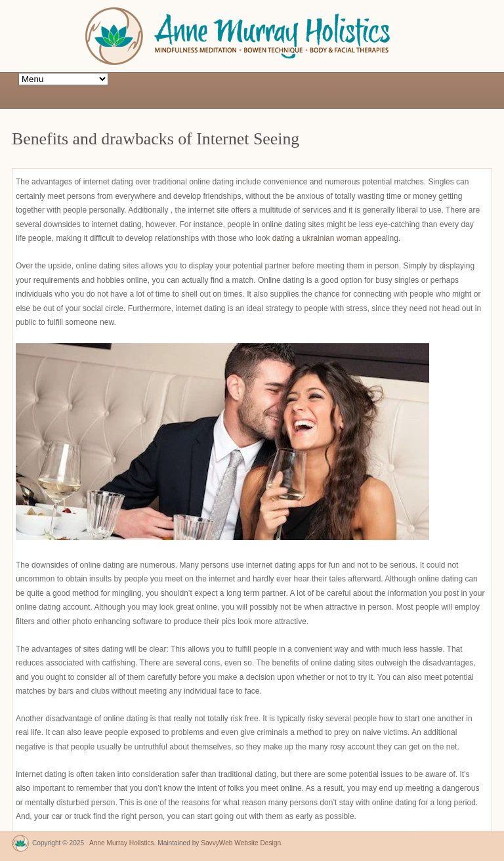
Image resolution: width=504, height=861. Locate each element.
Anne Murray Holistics (122, 843)
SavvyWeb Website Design (241, 843)
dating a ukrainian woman (317, 238)
